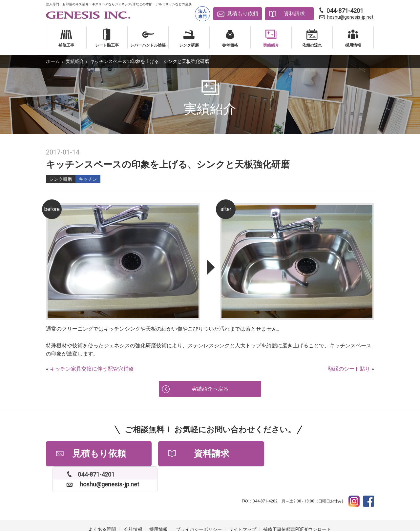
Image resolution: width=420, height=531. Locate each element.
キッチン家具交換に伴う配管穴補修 (92, 369)
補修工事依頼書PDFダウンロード (297, 505)
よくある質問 (102, 505)
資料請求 (294, 14)
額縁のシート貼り (349, 369)
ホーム (53, 61)
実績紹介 (75, 61)
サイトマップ (242, 505)
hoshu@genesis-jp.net (350, 17)
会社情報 (133, 505)
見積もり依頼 (242, 14)
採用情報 (158, 505)
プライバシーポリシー (199, 505)
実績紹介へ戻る (210, 389)
